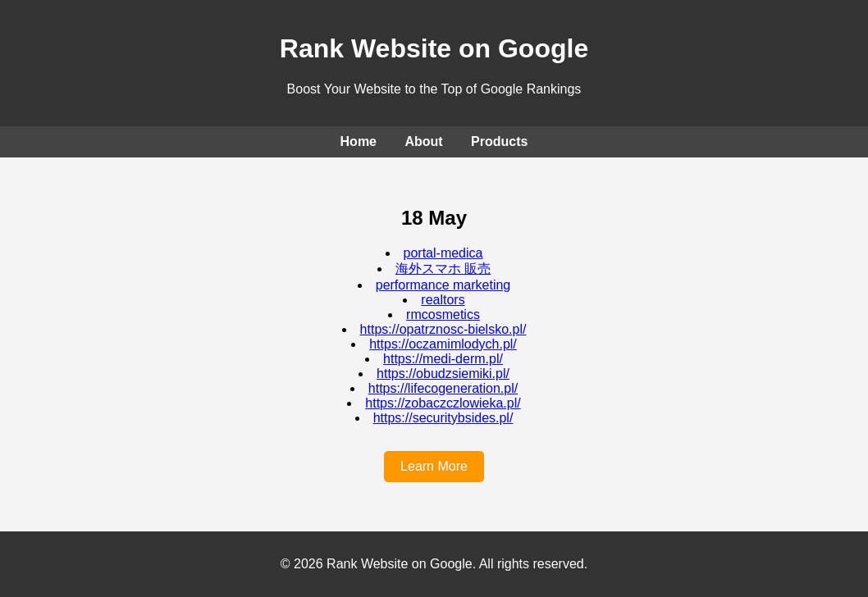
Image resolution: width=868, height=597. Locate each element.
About (423, 141)
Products (499, 141)
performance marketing (443, 285)
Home (359, 141)
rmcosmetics (443, 314)
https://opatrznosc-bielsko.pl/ (443, 329)
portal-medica (443, 253)
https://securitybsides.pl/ (443, 418)
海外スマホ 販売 (443, 269)
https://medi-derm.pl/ (443, 359)
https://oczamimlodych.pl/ (443, 344)
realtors (443, 300)
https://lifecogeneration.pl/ (443, 388)
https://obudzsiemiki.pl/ (443, 374)
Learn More (434, 466)
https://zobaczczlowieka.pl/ (443, 403)
